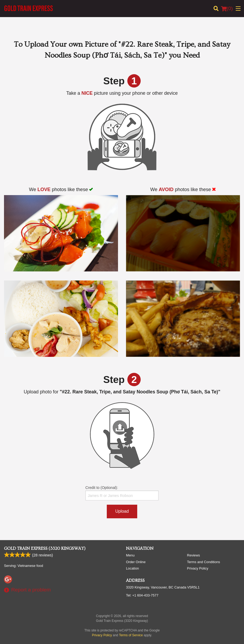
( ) (227, 9)
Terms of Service (131, 635)
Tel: (142, 595)
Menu (130, 555)
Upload (122, 511)
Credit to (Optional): (122, 493)
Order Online (136, 562)
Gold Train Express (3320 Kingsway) (45, 548)
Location (132, 568)
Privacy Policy (198, 568)
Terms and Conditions (204, 562)
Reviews (194, 555)
